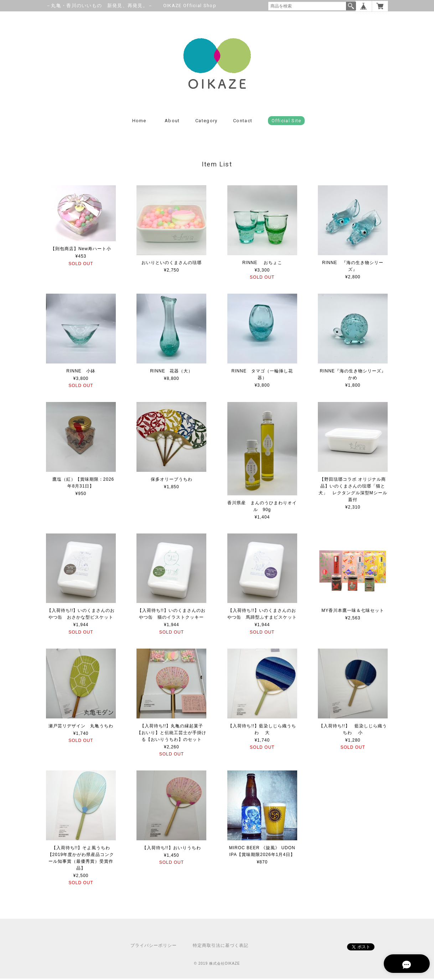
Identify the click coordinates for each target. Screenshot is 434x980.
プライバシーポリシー (154, 947)
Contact (243, 122)
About (172, 122)
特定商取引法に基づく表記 (221, 947)
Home (139, 122)
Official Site (286, 122)
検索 (351, 6)
